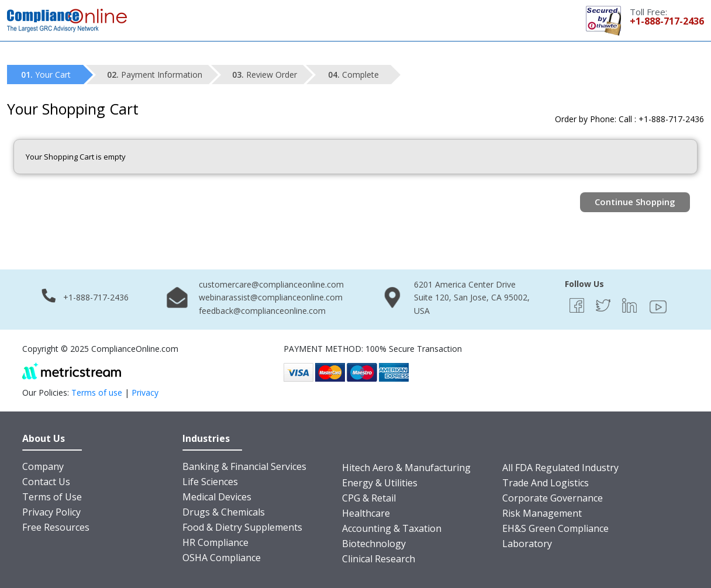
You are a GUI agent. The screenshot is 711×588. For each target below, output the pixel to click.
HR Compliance (215, 542)
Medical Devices (217, 497)
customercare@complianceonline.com (271, 284)
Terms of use (97, 392)
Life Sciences (210, 482)
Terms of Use (52, 497)
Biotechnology (374, 544)
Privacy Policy (51, 512)
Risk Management (542, 513)
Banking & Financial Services (244, 466)
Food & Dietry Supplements (242, 527)
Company (43, 466)
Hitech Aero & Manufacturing (406, 468)
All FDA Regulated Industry (560, 468)
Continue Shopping (635, 202)
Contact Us (46, 482)
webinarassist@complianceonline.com (271, 297)
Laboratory (527, 544)
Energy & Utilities (380, 483)
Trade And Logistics (546, 483)
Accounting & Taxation (392, 528)
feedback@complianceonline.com (262, 311)
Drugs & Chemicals (224, 512)
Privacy (145, 392)
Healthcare (366, 513)
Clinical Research (379, 559)
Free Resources (56, 527)
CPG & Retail (369, 498)
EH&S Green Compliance (555, 528)
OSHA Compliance (222, 558)
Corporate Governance (553, 498)
